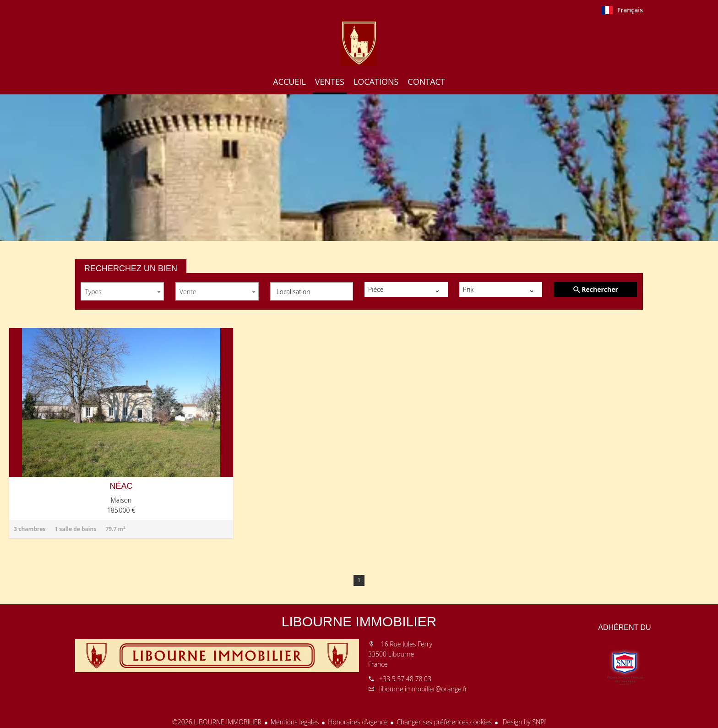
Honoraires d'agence (358, 722)
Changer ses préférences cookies (444, 722)
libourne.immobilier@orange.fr (423, 689)
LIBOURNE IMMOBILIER (359, 621)
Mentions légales (295, 722)
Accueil (359, 43)
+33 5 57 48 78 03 (405, 679)
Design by (523, 722)
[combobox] (122, 291)
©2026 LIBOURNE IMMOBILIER (217, 722)
